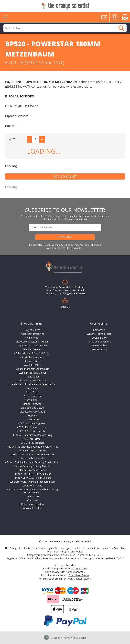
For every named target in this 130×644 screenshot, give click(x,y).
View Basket (32, 496)
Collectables (32, 419)
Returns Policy (99, 349)
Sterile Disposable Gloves (32, 373)
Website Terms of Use (99, 334)
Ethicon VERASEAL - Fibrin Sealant (32, 478)
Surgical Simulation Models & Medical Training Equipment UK (32, 491)
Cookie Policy (99, 338)
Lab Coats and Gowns (32, 408)
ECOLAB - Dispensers (32, 443)
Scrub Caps (32, 400)
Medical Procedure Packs (32, 470)
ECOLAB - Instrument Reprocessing (32, 435)
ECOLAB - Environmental (32, 431)
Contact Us (99, 330)
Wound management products (32, 369)
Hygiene (32, 415)
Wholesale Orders (32, 508)
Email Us (65, 307)
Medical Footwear (32, 404)
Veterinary (32, 388)
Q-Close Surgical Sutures (32, 451)
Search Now (121, 28)
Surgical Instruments (32, 357)
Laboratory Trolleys (32, 486)
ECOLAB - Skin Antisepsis (32, 427)
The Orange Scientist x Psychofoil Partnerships (32, 447)
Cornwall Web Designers (74, 638)
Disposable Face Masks (32, 412)
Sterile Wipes (32, 377)
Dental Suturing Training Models (32, 466)
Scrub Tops (32, 392)
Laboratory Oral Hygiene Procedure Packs (32, 482)
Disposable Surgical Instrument (32, 342)
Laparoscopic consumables (32, 345)
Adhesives (32, 338)
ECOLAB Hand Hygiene (32, 423)
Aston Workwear (75, 572)
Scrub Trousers (32, 396)
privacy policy (56, 245)
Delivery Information (32, 504)
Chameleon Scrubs (79, 575)
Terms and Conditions (99, 342)
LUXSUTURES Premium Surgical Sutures (32, 454)
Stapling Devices (32, 349)
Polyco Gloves (32, 330)
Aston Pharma (79, 568)
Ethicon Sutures (32, 361)
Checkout (32, 500)
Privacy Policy (99, 345)
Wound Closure (32, 365)
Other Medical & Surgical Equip (32, 353)
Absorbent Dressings (32, 334)
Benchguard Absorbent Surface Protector (32, 384)
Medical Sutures (82, 579)
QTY (12, 139)
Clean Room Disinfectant (32, 380)
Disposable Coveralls (32, 458)
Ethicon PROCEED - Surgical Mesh (32, 474)
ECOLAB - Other (32, 439)
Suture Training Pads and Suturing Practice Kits (32, 462)
